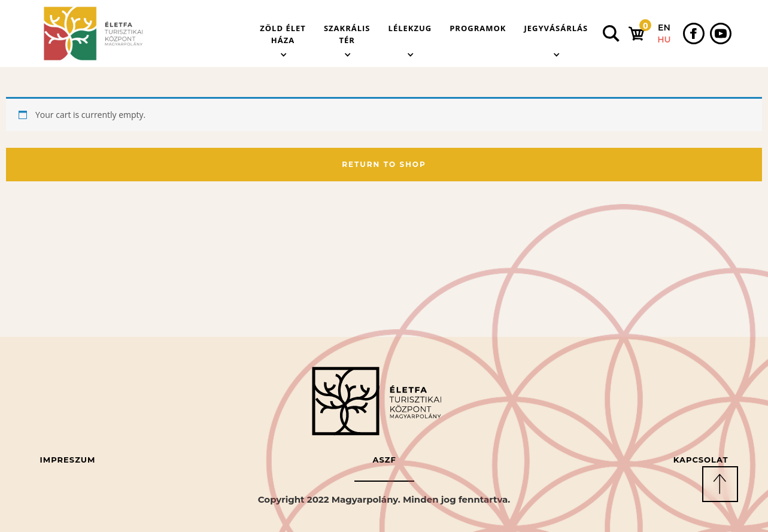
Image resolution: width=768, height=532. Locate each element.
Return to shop (384, 164)
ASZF (384, 460)
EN (664, 28)
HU (664, 39)
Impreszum (68, 460)
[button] (283, 34)
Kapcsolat (701, 460)
